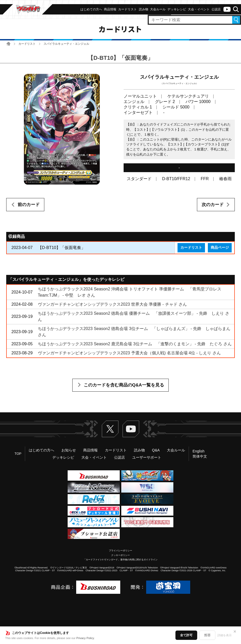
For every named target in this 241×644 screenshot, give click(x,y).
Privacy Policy (85, 638)
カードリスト (27, 44)
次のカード (213, 205)
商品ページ (220, 247)
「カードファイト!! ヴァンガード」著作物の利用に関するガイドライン (121, 560)
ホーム (8, 44)
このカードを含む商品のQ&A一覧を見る (124, 385)
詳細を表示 (225, 635)
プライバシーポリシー (120, 551)
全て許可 (186, 635)
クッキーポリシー (120, 555)
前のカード (29, 205)
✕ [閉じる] (235, 632)
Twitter (110, 429)
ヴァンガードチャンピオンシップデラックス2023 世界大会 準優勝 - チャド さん (112, 304)
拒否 (207, 635)
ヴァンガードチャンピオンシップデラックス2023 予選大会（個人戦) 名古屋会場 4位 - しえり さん (129, 353)
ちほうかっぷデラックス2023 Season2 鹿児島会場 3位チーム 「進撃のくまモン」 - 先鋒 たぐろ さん (135, 344)
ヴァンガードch (227, 9)
